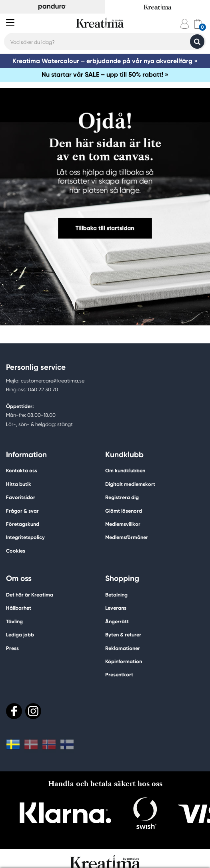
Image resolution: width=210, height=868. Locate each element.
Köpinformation (124, 661)
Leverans (116, 608)
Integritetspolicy (25, 537)
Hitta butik (19, 484)
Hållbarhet (19, 608)
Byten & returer (123, 635)
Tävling (14, 621)
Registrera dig (122, 497)
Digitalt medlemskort (130, 484)
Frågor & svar (22, 511)
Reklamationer (123, 648)
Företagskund (23, 524)
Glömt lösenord (124, 511)
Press (12, 648)
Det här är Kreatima (30, 595)
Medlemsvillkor (123, 524)
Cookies (16, 551)
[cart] (198, 24)
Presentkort (119, 675)
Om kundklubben (125, 471)
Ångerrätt (117, 621)
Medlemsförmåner (127, 537)
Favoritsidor (21, 497)
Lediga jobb (20, 635)
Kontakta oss (22, 471)
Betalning (116, 595)
